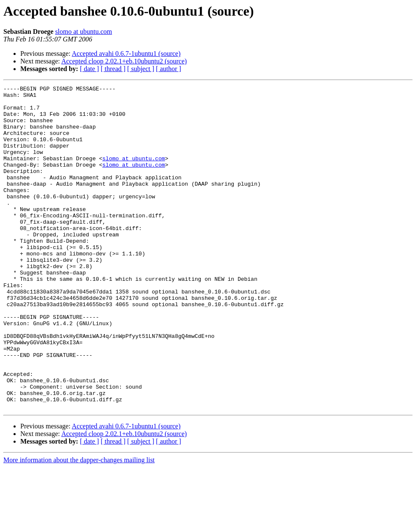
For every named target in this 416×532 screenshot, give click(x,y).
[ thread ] (113, 69)
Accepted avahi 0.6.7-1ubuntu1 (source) (126, 53)
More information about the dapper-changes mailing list (79, 525)
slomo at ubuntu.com (83, 32)
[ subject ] (141, 69)
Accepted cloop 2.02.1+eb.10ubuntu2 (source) (124, 61)
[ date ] (89, 69)
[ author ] (169, 69)
